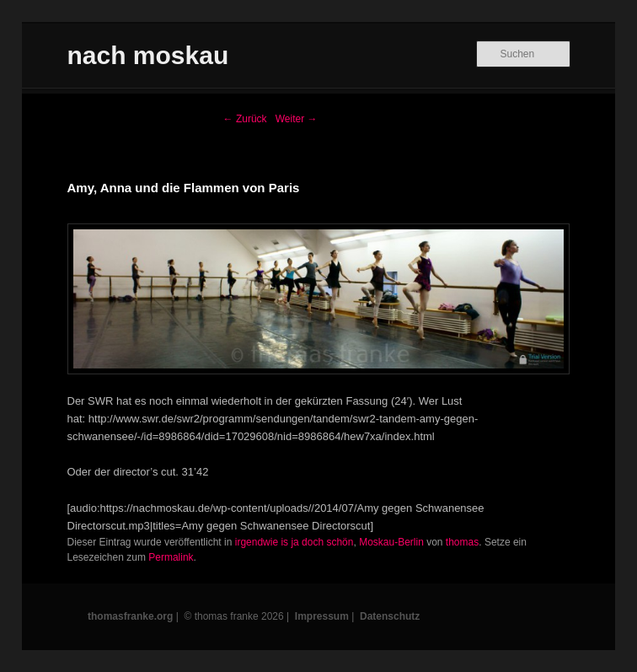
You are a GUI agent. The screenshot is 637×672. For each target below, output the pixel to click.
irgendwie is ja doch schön (294, 542)
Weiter (297, 119)
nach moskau (148, 55)
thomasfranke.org (130, 616)
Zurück (245, 119)
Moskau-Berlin (391, 542)
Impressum (322, 616)
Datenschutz (390, 616)
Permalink (171, 557)
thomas (462, 542)
